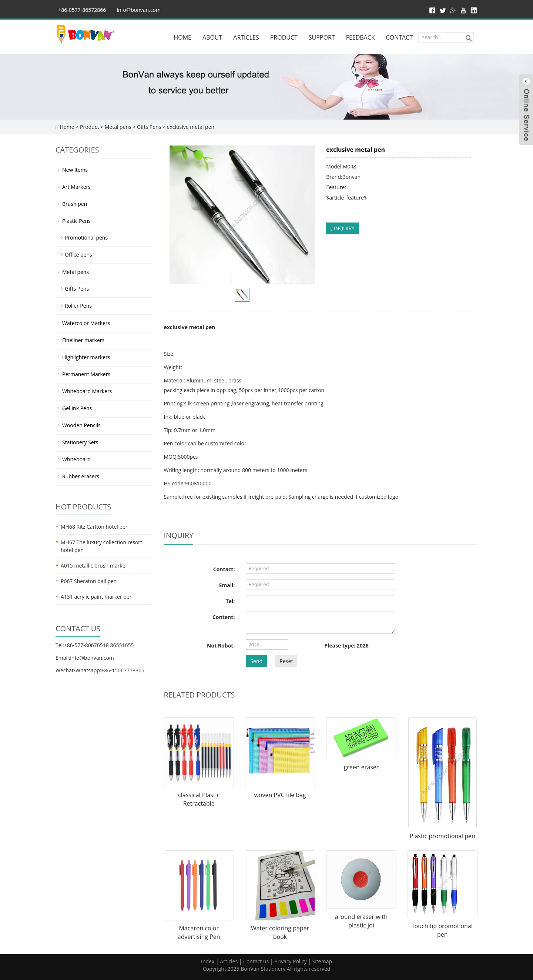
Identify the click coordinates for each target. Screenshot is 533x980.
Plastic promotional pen (443, 836)
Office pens (78, 255)
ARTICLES (246, 37)
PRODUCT (284, 37)
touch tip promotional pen (443, 930)
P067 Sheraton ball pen (89, 581)
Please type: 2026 (346, 645)
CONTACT (399, 37)
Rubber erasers (81, 476)
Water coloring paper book (280, 932)
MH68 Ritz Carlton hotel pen (95, 527)
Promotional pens (86, 238)
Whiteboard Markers (87, 391)
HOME (182, 37)
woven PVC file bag (280, 795)
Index (208, 961)
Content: (224, 617)
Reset (286, 661)
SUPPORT (322, 37)
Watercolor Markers (86, 323)
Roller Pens (78, 306)
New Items (75, 170)
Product (89, 127)
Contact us (256, 961)
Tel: (230, 601)
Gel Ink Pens (77, 408)
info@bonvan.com (139, 10)
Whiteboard (76, 459)
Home (67, 127)
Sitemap (322, 961)
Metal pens (118, 127)
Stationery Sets (80, 442)
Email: (227, 585)
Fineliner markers (83, 340)
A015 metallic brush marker (94, 566)
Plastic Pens (76, 221)
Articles (229, 961)
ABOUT (212, 37)
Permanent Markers (86, 374)
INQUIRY (343, 228)
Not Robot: (221, 645)
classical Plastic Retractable (199, 799)
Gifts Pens (149, 127)
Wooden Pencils (81, 425)
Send (256, 661)
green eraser (361, 767)
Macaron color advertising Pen (199, 932)
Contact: (224, 569)
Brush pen (75, 204)
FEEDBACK (361, 37)
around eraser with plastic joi (361, 921)
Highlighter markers (86, 357)
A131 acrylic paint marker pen (97, 597)
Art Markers (76, 187)
